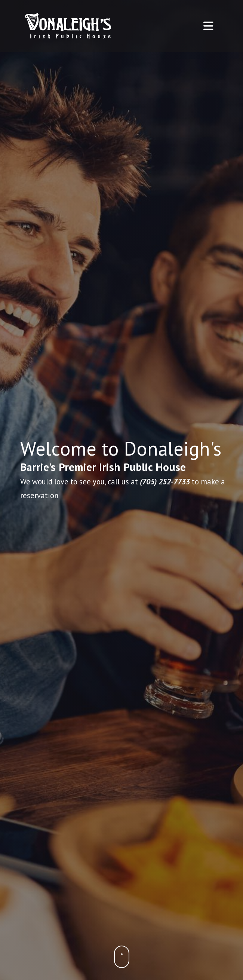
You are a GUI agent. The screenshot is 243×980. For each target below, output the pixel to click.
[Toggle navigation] (208, 26)
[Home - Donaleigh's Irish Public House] (68, 26)
